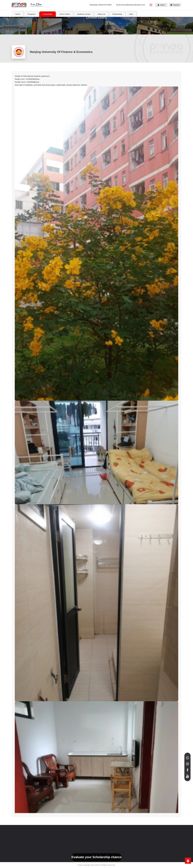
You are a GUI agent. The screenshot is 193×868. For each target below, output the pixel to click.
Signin (161, 5)
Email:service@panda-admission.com (131, 5)
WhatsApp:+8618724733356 (101, 5)
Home (18, 14)
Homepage (17, 68)
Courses (33, 68)
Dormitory (48, 68)
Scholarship (65, 68)
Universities (28, 39)
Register (175, 5)
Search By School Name (47, 39)
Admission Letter (85, 68)
